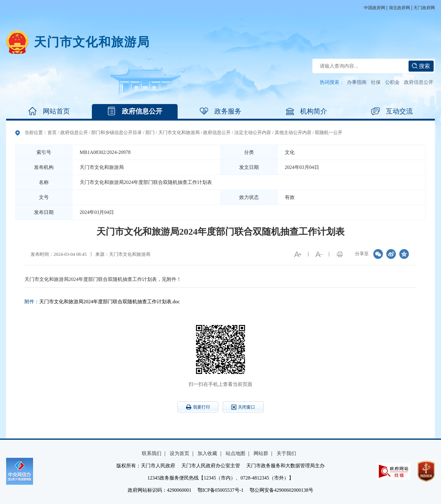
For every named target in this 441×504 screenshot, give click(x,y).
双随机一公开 (329, 133)
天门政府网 (424, 8)
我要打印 (198, 407)
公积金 (392, 82)
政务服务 (221, 111)
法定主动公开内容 (253, 133)
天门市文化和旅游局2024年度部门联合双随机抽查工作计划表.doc (109, 302)
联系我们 (152, 453)
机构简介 (306, 111)
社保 (376, 82)
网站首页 (49, 111)
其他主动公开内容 (293, 133)
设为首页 (179, 453)
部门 (150, 133)
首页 (52, 133)
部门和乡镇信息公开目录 (117, 133)
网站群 (261, 453)
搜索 (421, 66)
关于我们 (286, 453)
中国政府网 (375, 8)
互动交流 (392, 111)
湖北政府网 (399, 8)
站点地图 (236, 453)
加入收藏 (207, 453)
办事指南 (357, 82)
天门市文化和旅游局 (92, 42)
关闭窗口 (243, 407)
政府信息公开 (419, 82)
